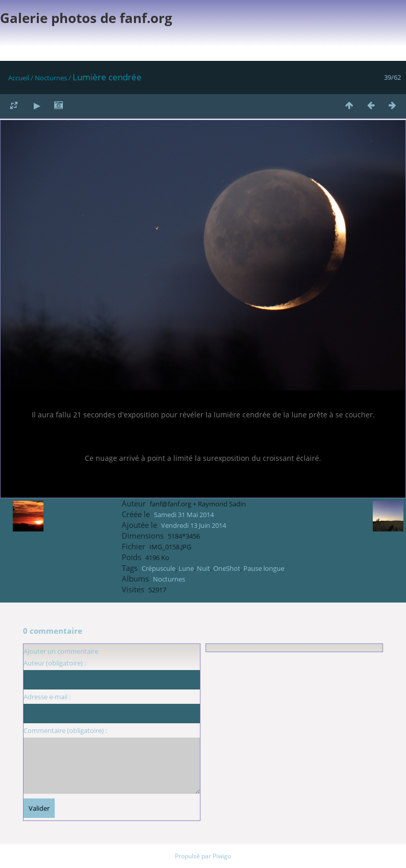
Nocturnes (51, 78)
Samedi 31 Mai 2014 (184, 515)
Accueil (19, 78)
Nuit (204, 568)
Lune (186, 568)
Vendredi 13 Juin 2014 (194, 525)
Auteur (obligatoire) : (55, 663)
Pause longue (264, 568)
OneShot (227, 568)
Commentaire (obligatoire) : (65, 730)
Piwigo (222, 856)
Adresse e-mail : (47, 697)
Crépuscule (159, 568)
